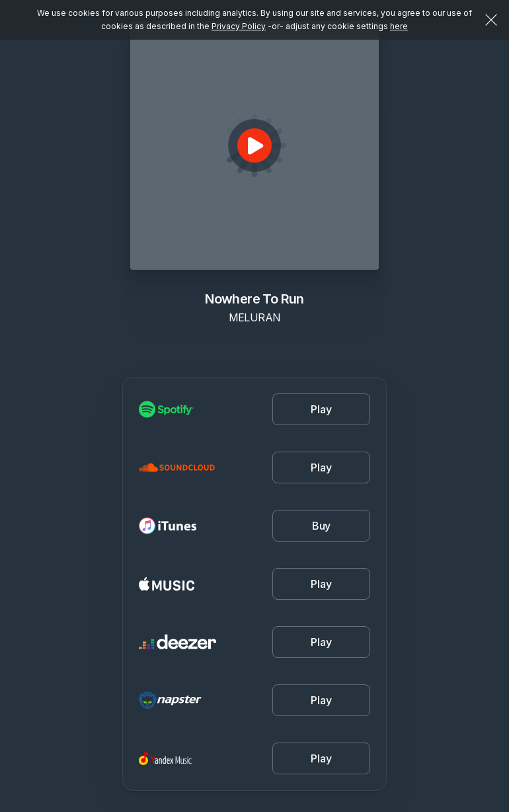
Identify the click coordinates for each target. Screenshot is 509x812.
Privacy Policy (239, 26)
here (399, 26)
